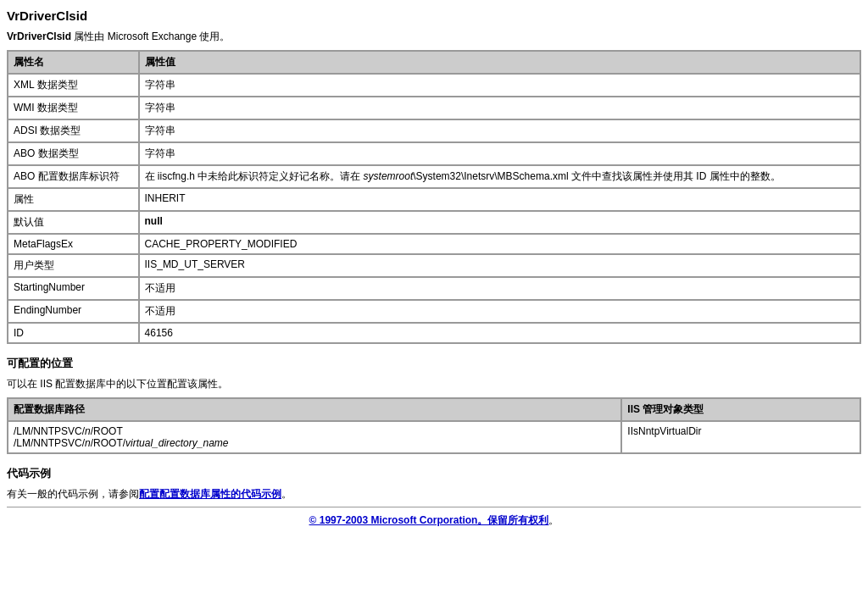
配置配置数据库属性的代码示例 (210, 494)
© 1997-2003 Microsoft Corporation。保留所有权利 (429, 520)
